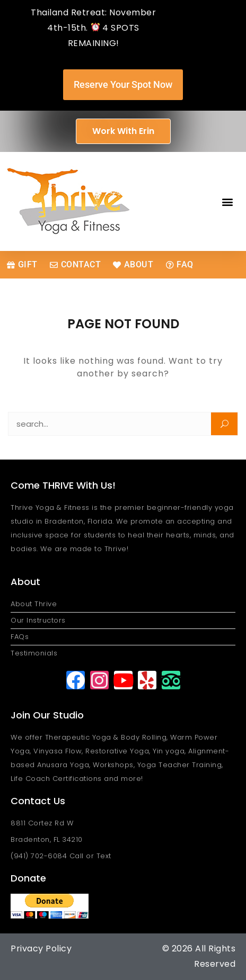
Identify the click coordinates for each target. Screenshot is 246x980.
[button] (228, 201)
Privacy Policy (41, 948)
